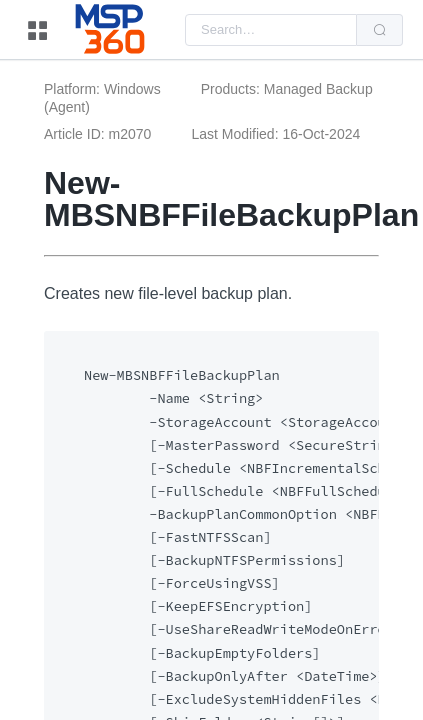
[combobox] (271, 30)
